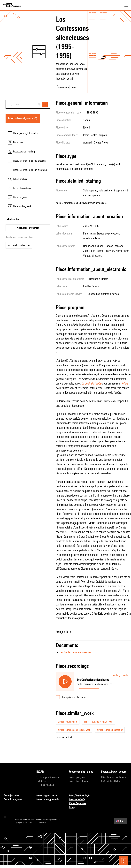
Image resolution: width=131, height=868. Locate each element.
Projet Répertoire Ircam (82, 805)
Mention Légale (79, 800)
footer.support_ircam (49, 796)
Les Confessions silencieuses (75, 652)
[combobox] (28, 104)
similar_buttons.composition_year (74, 730)
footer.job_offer (13, 796)
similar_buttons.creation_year (98, 722)
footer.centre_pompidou (49, 800)
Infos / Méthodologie (81, 796)
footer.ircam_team (15, 800)
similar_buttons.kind (68, 722)
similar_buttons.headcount (110, 730)
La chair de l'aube (91, 383)
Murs (125, 383)
